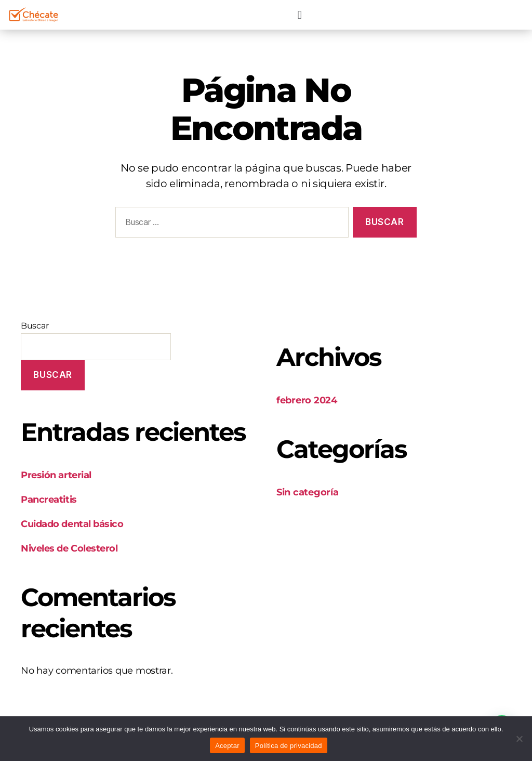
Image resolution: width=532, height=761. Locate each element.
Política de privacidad (289, 746)
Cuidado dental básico (72, 524)
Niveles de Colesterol (69, 548)
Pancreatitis (49, 500)
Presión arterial (56, 475)
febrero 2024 (307, 400)
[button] (300, 15)
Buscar (35, 326)
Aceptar (227, 746)
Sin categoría (308, 492)
